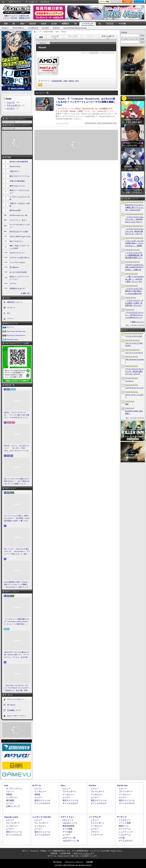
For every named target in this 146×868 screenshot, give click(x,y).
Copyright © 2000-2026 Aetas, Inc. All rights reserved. (73, 865)
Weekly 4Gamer (15, 166)
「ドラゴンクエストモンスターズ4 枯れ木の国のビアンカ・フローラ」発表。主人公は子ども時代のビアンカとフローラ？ (134, 231)
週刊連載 (10, 800)
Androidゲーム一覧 (71, 841)
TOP (6, 23)
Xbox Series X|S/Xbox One (16, 331)
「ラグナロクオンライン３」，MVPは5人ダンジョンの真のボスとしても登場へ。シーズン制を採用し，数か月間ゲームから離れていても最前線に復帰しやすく (134, 315)
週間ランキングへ (138, 322)
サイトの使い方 (31, 2)
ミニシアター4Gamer (17, 262)
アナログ (110, 23)
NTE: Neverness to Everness (135, 361)
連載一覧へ (27, 293)
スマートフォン (67, 817)
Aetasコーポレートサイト (17, 716)
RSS (3, 2)
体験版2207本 (24, 18)
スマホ (54, 23)
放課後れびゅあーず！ (18, 288)
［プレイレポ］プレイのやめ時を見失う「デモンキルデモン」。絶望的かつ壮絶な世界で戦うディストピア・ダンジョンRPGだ (134, 243)
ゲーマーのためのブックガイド (20, 226)
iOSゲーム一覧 (69, 838)
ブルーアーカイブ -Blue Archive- (134, 344)
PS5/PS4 (33, 23)
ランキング (139, 2)
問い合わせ (45, 2)
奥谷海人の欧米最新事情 (19, 162)
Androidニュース (70, 823)
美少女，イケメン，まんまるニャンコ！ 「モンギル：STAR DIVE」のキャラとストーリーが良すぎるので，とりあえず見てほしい (17, 448)
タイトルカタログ (42, 803)
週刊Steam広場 (15, 210)
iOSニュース (68, 820)
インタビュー (33, 28)
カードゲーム (125, 829)
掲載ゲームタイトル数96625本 (17, 16)
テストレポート (18, 28)
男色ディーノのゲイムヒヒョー (20, 192)
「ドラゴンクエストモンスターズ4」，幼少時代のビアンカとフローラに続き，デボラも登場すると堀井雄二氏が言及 (134, 220)
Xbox (22, 23)
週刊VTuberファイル (17, 186)
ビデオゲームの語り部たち (20, 258)
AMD (65, 81)
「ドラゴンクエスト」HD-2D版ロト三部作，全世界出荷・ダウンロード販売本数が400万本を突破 (134, 303)
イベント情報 (125, 823)
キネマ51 (13, 284)
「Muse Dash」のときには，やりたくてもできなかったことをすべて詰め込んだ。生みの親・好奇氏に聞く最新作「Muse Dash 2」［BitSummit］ (17, 688)
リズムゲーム (125, 835)
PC (14, 23)
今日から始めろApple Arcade (20, 236)
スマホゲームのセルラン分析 (20, 198)
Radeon (71, 81)
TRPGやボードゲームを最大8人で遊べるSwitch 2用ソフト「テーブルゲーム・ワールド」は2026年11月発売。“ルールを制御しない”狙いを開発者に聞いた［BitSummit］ (17, 655)
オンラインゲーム (14, 789)
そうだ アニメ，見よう (18, 220)
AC (100, 23)
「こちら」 (86, 853)
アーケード (122, 817)
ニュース (11, 102)
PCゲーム (10, 327)
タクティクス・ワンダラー (134, 396)
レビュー (5, 28)
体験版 (9, 794)
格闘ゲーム (124, 826)
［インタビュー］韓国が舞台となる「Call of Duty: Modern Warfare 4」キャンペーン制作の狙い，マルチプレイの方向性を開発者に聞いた (17, 622)
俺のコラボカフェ (16, 241)
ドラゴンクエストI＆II (134, 336)
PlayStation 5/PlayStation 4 (16, 335)
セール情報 (67, 829)
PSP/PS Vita (122, 785)
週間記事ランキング (15, 302)
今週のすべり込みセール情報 (20, 205)
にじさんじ (129, 381)
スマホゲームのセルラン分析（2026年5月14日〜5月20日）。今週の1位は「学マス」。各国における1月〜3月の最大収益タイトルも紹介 (134, 267)
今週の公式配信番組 (17, 181)
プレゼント (11, 308)
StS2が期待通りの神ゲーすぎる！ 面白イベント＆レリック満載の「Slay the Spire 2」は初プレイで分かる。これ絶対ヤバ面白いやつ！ (17, 585)
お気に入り (116, 2)
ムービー (45, 28)
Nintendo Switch (12, 339)
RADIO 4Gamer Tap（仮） (19, 215)
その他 (122, 838)
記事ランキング (13, 806)
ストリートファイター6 (134, 352)
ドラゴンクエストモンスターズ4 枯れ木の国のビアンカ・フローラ (134, 371)
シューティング (126, 832)
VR (75, 23)
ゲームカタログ (126, 841)
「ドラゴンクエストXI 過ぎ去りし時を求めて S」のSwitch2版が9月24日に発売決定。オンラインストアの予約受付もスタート (134, 291)
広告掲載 (89, 862)
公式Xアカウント (15, 2)
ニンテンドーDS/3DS (42, 817)
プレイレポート (69, 791)
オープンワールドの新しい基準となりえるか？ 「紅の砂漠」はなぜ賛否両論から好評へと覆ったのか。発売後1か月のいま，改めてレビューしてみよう (17, 518)
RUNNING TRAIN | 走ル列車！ (134, 412)
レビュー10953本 (10, 18)
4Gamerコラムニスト (17, 253)
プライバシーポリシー (16, 699)
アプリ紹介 (67, 832)
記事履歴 (127, 2)
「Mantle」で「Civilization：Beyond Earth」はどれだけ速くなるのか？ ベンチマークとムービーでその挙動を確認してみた (86, 102)
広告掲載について (14, 710)
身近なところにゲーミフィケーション (20, 278)
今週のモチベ (15, 171)
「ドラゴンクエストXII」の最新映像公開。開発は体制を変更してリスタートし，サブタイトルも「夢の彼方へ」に (134, 255)
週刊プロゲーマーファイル (20, 176)
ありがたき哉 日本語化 (18, 272)
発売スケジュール (42, 800)
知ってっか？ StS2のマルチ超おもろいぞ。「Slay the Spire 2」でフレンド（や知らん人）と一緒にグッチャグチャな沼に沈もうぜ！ (17, 552)
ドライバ (56, 28)
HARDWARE (57, 81)
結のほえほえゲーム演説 (19, 232)
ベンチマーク (97, 835)
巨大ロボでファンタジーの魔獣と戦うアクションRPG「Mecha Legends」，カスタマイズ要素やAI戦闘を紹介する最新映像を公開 (134, 207)
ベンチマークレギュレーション (75, 28)
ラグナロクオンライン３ (134, 388)
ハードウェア (88, 24)
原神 (127, 404)
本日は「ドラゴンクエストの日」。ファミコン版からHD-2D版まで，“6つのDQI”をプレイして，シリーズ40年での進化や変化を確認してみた (17, 415)
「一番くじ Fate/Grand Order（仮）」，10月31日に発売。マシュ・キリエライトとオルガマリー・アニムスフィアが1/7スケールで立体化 (134, 279)
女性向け (65, 23)
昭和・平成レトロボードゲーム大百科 (20, 247)
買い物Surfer (14, 267)
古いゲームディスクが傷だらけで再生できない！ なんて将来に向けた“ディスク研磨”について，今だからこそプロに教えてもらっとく (17, 481)
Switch (44, 23)
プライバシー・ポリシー (74, 862)
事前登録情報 (68, 826)
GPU (77, 81)
